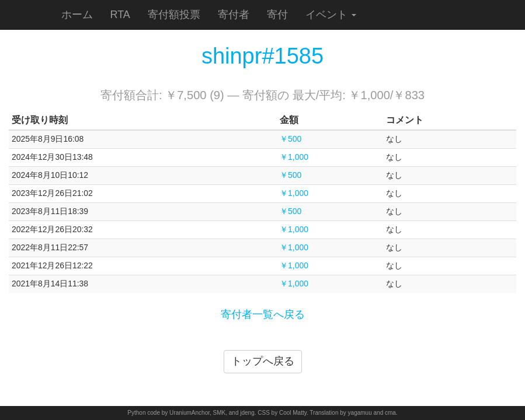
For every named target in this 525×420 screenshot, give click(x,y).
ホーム (77, 15)
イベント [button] (331, 15)
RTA (120, 15)
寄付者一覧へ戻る (263, 314)
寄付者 (234, 15)
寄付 (277, 15)
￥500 (291, 139)
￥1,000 (294, 157)
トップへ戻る (263, 361)
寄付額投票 (174, 15)
